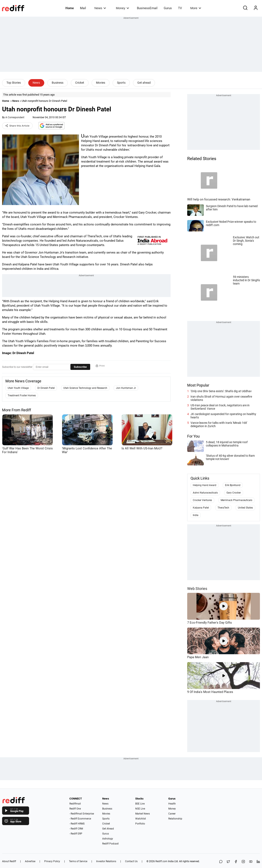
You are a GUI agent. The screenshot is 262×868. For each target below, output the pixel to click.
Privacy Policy (52, 861)
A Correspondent (15, 117)
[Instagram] (243, 862)
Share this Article (17, 126)
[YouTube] (251, 862)
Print (100, 366)
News (100, 8)
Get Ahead (108, 829)
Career (172, 814)
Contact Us (131, 861)
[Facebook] (236, 862)
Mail (83, 8)
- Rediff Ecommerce (80, 819)
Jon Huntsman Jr (126, 388)
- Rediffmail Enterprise (82, 814)
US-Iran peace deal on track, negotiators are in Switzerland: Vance (220, 407)
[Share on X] (228, 862)
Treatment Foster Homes (22, 395)
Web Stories (197, 589)
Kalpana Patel (201, 508)
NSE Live (140, 809)
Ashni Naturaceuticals (205, 493)
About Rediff (9, 861)
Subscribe (80, 367)
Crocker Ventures (202, 500)
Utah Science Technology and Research (85, 388)
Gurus (168, 8)
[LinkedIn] (258, 862)
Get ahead (144, 83)
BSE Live (140, 804)
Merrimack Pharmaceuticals (236, 500)
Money (122, 8)
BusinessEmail (147, 8)
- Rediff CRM (76, 829)
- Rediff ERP (76, 834)
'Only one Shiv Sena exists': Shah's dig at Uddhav (221, 391)
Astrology (108, 839)
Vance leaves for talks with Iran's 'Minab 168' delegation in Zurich (219, 424)
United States (245, 508)
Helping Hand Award (205, 485)
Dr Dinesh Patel (46, 388)
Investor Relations (106, 861)
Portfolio (140, 824)
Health (172, 804)
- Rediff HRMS (77, 824)
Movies (101, 83)
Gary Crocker (234, 493)
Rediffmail (75, 804)
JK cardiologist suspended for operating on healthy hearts (223, 416)
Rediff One (75, 809)
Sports (121, 83)
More (196, 8)
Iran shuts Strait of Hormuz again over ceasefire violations (221, 398)
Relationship (175, 819)
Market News (143, 814)
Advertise (30, 861)
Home (70, 8)
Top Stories (14, 83)
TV (180, 8)
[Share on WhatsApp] (221, 862)
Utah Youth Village (18, 388)
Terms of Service (78, 861)
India (196, 515)
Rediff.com (161, 861)
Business (58, 83)
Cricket (80, 83)
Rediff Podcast (110, 844)
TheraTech (223, 508)
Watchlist (141, 819)
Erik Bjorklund (233, 485)
